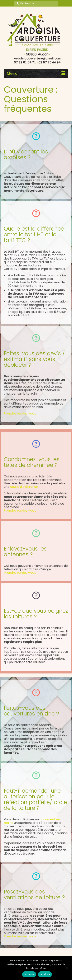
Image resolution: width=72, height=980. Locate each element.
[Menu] (36, 73)
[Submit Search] (17, 3)
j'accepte (29, 974)
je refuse (45, 974)
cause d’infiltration (24, 487)
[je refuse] (67, 968)
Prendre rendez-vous (20, 413)
